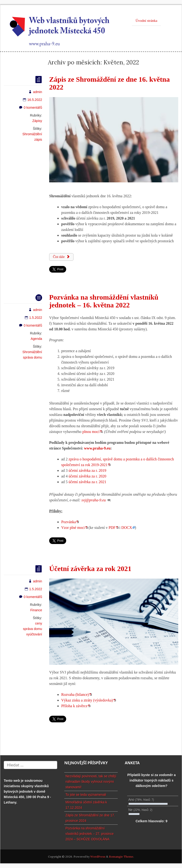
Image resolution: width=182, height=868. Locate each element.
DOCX (127, 528)
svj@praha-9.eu (93, 500)
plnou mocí (91, 432)
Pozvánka (69, 522)
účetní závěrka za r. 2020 (87, 476)
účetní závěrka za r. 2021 (87, 482)
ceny (39, 623)
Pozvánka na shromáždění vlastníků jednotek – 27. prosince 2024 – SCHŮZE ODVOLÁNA (90, 834)
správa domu (32, 357)
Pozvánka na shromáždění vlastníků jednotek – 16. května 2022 (104, 301)
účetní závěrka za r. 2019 (87, 470)
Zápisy (37, 121)
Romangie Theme (121, 857)
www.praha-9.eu (97, 448)
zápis (38, 139)
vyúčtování (34, 634)
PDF (112, 528)
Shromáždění (32, 134)
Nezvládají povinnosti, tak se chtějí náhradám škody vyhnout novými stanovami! (91, 782)
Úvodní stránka (146, 21)
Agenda (36, 339)
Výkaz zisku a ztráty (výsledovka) (87, 700)
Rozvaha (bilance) (75, 695)
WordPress (98, 857)
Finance (36, 610)
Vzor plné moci (73, 528)
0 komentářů (31, 108)
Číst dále (61, 257)
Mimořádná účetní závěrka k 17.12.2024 (86, 805)
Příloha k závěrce (74, 706)
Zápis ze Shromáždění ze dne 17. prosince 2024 (90, 818)
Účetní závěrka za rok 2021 (90, 569)
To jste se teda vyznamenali (86, 795)
